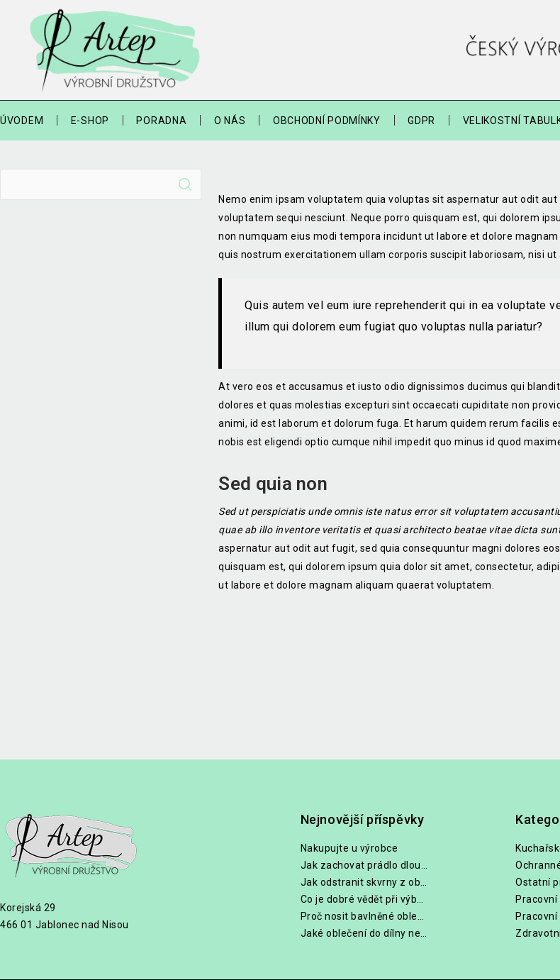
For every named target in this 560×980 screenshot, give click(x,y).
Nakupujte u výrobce (349, 848)
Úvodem (22, 121)
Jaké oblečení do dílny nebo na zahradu (364, 933)
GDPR (421, 121)
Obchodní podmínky (327, 121)
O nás (230, 121)
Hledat (185, 184)
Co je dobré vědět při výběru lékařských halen (364, 899)
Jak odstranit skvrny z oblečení (364, 882)
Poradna (161, 121)
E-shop (90, 121)
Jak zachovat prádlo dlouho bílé (364, 865)
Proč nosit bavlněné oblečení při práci (364, 916)
